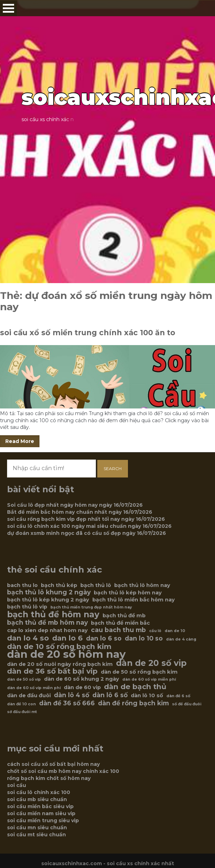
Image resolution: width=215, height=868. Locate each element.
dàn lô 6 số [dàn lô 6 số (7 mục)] (110, 695)
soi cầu (17, 785)
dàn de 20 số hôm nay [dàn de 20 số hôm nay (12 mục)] (66, 654)
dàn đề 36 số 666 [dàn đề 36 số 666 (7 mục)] (67, 703)
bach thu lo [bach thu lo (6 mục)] (22, 585)
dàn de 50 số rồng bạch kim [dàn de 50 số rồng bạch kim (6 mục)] (139, 672)
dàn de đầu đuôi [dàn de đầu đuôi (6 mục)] (29, 695)
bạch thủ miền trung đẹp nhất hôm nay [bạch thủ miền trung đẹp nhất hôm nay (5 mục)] (91, 607)
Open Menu (8, 8)
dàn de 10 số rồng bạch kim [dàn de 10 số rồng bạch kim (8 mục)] (59, 647)
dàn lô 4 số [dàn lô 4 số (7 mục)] (72, 695)
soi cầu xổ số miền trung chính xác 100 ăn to (88, 333)
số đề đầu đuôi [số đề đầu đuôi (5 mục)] (187, 704)
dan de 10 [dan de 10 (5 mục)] (175, 631)
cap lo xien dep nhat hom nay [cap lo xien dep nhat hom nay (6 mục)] (47, 630)
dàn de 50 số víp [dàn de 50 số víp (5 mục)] (24, 679)
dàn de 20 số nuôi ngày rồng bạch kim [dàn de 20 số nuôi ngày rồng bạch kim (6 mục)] (60, 664)
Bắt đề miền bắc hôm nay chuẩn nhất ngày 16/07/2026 (80, 512)
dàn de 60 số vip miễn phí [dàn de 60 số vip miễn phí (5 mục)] (149, 679)
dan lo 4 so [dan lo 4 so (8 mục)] (28, 638)
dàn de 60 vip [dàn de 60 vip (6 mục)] (82, 687)
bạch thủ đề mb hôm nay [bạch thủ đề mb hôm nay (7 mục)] (47, 623)
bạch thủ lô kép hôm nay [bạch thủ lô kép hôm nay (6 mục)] (128, 593)
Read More (20, 441)
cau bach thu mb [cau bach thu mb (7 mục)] (118, 630)
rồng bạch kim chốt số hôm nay (49, 778)
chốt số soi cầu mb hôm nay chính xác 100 (63, 771)
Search (113, 469)
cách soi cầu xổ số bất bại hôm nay (53, 764)
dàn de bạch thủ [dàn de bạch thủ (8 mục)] (135, 687)
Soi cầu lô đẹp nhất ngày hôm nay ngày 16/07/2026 (75, 505)
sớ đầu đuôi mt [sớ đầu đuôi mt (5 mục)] (22, 712)
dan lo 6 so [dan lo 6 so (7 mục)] (104, 638)
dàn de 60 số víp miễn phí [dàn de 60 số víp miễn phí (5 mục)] (34, 688)
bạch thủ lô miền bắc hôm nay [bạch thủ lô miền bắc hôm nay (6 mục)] (134, 600)
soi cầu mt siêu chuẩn (36, 835)
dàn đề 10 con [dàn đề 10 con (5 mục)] (21, 704)
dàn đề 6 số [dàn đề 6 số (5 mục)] (178, 696)
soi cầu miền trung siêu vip (43, 820)
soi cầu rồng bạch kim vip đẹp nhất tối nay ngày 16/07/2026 (86, 519)
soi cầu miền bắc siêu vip (40, 806)
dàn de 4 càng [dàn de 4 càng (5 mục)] (181, 639)
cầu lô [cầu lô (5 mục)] (155, 631)
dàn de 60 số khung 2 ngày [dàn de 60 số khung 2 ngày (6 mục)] (82, 679)
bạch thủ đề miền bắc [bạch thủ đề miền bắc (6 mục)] (120, 623)
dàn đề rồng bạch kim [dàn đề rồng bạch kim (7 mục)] (133, 703)
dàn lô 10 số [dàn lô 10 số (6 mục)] (147, 695)
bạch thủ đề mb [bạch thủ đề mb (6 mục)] (124, 616)
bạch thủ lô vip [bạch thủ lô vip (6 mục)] (27, 607)
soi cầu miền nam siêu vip (41, 813)
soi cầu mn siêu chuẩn (37, 828)
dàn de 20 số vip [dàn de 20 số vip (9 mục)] (151, 663)
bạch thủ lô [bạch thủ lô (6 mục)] (96, 585)
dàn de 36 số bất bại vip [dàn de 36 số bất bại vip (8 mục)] (52, 671)
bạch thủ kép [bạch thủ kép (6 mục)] (59, 585)
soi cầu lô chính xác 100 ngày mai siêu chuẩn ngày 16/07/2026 (89, 526)
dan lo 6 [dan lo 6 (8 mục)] (67, 638)
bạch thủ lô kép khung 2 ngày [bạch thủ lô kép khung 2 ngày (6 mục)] (48, 600)
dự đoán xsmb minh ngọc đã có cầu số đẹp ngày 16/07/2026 (87, 533)
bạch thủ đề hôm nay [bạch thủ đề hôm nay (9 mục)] (53, 614)
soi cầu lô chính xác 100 (39, 792)
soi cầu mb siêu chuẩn (37, 799)
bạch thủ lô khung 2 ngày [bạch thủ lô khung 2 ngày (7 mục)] (49, 592)
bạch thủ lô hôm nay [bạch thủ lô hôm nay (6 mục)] (142, 585)
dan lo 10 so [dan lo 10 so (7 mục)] (144, 638)
